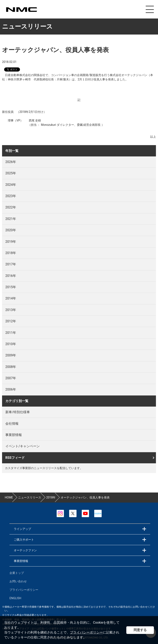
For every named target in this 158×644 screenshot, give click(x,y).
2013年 (11, 310)
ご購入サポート (24, 540)
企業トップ (17, 573)
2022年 (11, 207)
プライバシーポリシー (86, 632)
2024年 (11, 185)
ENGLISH (15, 598)
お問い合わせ (18, 581)
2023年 (11, 196)
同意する (140, 630)
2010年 (11, 344)
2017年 (11, 264)
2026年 (11, 162)
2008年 (11, 367)
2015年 (11, 287)
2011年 (11, 333)
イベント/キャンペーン (23, 446)
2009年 (11, 355)
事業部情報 (14, 435)
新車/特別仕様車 (18, 412)
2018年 (11, 253)
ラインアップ (22, 529)
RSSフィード (15, 458)
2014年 (11, 298)
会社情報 (12, 424)
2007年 (11, 378)
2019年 (11, 242)
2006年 (11, 389)
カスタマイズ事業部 (21, 10)
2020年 (11, 230)
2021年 (11, 219)
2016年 (11, 276)
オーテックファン (25, 550)
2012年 (11, 321)
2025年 (11, 173)
